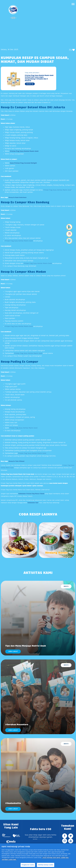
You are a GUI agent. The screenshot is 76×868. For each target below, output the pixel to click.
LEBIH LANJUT (13, 651)
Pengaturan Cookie (28, 865)
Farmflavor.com (43, 839)
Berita (66, 586)
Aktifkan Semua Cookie (46, 865)
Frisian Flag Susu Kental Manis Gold (57, 190)
